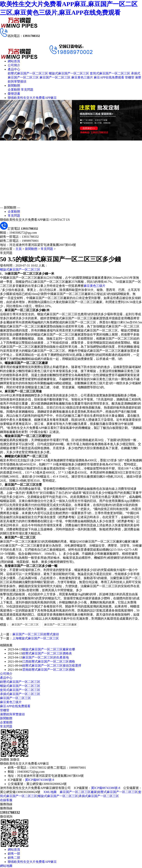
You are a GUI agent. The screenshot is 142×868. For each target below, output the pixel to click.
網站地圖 (6, 866)
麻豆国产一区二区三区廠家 (60, 625)
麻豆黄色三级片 (82, 77)
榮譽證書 (14, 94)
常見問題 (27, 90)
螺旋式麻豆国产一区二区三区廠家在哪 (49, 649)
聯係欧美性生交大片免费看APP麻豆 (32, 98)
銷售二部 (14, 858)
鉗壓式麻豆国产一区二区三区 (28, 73)
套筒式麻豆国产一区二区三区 (110, 73)
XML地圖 (50, 792)
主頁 (19, 249)
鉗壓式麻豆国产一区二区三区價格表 (47, 653)
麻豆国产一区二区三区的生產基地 (46, 657)
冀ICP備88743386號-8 (40, 780)
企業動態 (14, 90)
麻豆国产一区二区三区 (55, 77)
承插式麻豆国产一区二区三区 (20, 694)
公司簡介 (14, 65)
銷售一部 (14, 854)
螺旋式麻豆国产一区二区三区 (69, 73)
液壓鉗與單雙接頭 (12, 714)
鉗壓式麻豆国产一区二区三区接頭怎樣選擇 (52, 666)
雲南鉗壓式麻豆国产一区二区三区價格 (49, 670)
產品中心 (14, 69)
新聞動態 (14, 86)
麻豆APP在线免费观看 (109, 77)
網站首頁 (14, 61)
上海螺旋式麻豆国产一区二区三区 (36, 638)
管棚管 (130, 77)
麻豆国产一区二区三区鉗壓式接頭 (36, 634)
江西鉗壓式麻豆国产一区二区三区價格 (49, 661)
